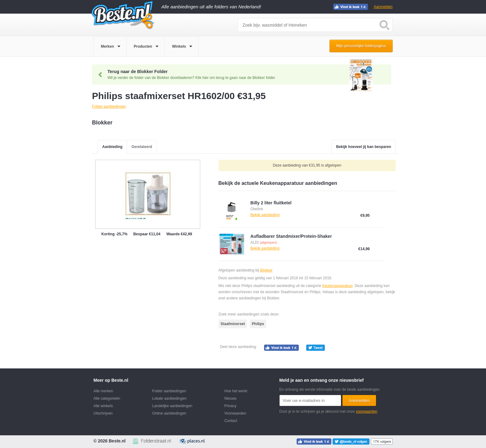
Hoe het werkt (236, 391)
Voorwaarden (235, 413)
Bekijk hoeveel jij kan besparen (363, 147)
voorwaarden (367, 411)
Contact (231, 421)
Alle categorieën (107, 398)
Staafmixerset (233, 324)
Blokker (266, 270)
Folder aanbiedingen (169, 391)
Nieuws (230, 398)
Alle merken (103, 391)
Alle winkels (103, 406)
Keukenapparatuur (337, 286)
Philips (258, 324)
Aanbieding (112, 147)
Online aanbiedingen (169, 413)
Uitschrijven (103, 413)
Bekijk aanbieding (265, 215)
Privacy (230, 406)
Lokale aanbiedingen (169, 398)
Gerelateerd (142, 147)
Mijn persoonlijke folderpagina (361, 46)
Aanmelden (383, 7)
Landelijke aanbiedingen (172, 406)
